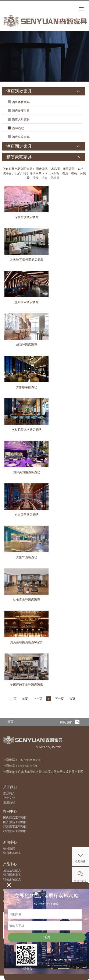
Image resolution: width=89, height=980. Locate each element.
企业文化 (9, 798)
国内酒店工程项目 (15, 818)
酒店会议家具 (21, 137)
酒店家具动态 (12, 853)
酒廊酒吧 (18, 128)
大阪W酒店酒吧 (26, 557)
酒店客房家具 (21, 102)
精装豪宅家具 (19, 157)
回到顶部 (70, 722)
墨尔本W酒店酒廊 (26, 302)
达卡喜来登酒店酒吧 (26, 600)
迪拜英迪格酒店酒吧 (26, 472)
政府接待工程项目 (15, 831)
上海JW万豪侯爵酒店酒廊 (27, 260)
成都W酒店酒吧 (26, 345)
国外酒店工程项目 (15, 822)
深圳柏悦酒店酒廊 (26, 217)
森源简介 (9, 793)
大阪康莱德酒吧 (26, 387)
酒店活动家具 (19, 91)
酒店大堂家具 (21, 120)
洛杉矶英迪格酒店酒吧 (26, 430)
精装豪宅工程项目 (15, 827)
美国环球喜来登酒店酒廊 (26, 685)
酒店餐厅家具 (21, 111)
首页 (10, 722)
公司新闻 (9, 849)
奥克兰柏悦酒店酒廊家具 (26, 642)
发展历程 (9, 802)
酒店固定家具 (19, 146)
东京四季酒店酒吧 (26, 515)
